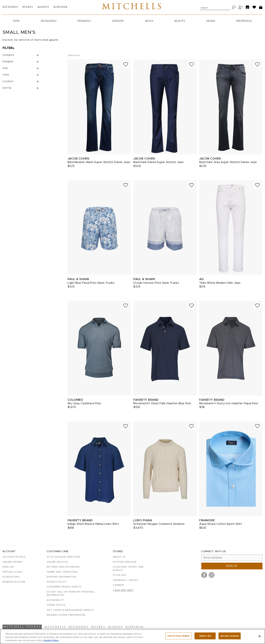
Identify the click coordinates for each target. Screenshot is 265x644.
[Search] (234, 8)
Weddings (244, 23)
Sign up (232, 566)
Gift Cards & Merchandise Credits (70, 610)
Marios (43, 8)
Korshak (61, 8)
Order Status (56, 605)
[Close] (260, 636)
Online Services (57, 562)
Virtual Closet (13, 572)
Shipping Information (61, 577)
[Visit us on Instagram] (212, 575)
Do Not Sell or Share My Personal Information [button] (71, 594)
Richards (10, 8)
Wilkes (28, 8)
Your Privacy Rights (178, 636)
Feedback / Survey (126, 580)
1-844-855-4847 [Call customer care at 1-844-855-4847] (123, 590)
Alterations (11, 577)
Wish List (9, 567)
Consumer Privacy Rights (64, 587)
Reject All (205, 636)
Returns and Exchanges (63, 567)
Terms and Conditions (62, 572)
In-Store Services (125, 562)
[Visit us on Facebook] (204, 575)
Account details (14, 557)
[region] (132, 636)
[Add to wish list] (126, 66)
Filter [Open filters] (8, 50)
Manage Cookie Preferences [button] (66, 615)
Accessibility (55, 600)
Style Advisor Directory (64, 557)
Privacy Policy (57, 582)
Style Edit (120, 575)
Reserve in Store (14, 582)
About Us (119, 557)
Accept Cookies (230, 636)
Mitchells (133, 8)
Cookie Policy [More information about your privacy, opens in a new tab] (51, 641)
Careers (118, 585)
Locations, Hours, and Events (128, 569)
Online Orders (13, 562)
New (16, 23)
